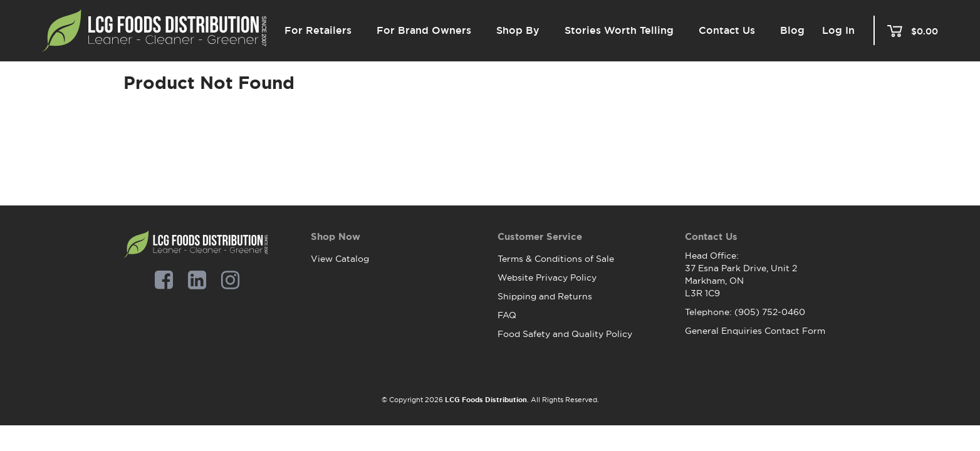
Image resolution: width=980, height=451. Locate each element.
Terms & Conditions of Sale (556, 259)
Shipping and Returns (545, 296)
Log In (838, 31)
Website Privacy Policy (547, 277)
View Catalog (340, 259)
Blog (792, 30)
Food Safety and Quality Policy (565, 334)
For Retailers (318, 30)
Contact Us (727, 30)
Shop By (518, 30)
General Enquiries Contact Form (755, 331)
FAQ (507, 315)
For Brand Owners (424, 30)
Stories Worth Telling (619, 30)
